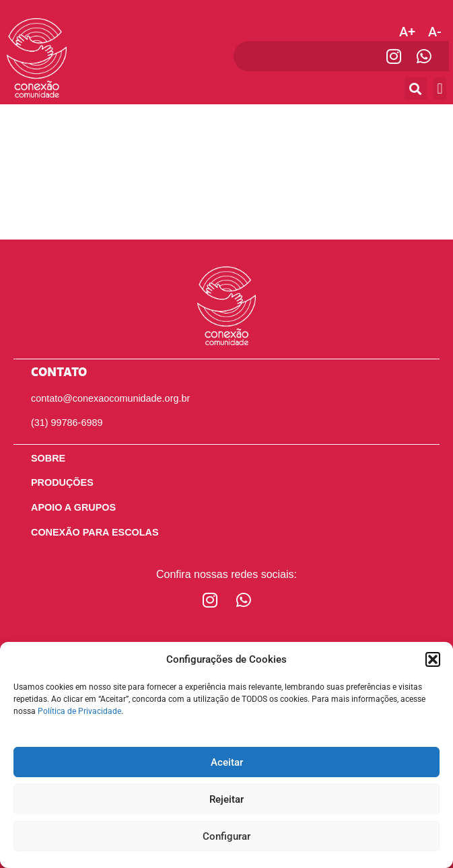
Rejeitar (227, 799)
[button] (433, 659)
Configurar (227, 836)
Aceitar (227, 762)
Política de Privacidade (79, 711)
